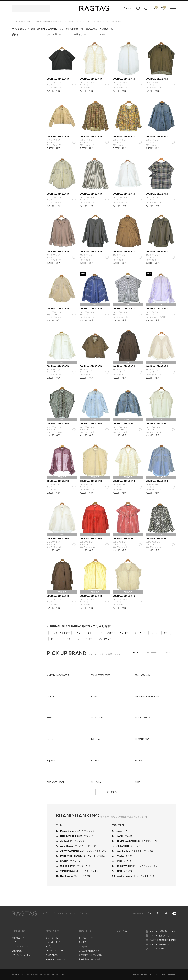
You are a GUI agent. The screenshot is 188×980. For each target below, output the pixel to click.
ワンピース (125, 633)
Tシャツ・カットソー (60, 633)
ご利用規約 (17, 951)
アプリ (49, 947)
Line (174, 914)
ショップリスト (53, 938)
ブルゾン (154, 633)
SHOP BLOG (52, 955)
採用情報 (83, 947)
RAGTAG (24, 914)
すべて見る (112, 792)
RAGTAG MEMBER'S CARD (163, 940)
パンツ (99, 633)
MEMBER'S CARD (54, 951)
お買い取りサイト (54, 942)
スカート (111, 633)
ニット (89, 633)
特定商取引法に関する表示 (91, 955)
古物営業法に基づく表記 (90, 959)
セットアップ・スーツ (60, 639)
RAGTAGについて (20, 947)
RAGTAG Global (157, 949)
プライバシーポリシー (22, 955)
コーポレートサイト (88, 938)
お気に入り (138, 9)
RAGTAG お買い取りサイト (163, 931)
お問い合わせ (123, 931)
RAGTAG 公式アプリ (160, 936)
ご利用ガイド (18, 938)
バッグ (78, 639)
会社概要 (83, 942)
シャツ (78, 633)
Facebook (166, 914)
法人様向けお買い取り (89, 951)
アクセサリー (105, 639)
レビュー (16, 942)
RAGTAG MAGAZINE (55, 959)
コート (166, 633)
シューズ (90, 639)
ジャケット (140, 633)
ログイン (127, 8)
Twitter (158, 914)
